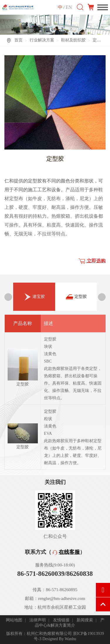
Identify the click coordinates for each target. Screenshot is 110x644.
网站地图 (14, 620)
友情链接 (61, 620)
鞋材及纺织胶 (73, 40)
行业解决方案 (42, 40)
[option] (34, 297)
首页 (18, 40)
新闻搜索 (85, 620)
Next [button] (102, 297)
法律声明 (38, 620)
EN (69, 7)
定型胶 (76, 297)
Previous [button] (8, 297)
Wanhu (70, 639)
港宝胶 (34, 301)
